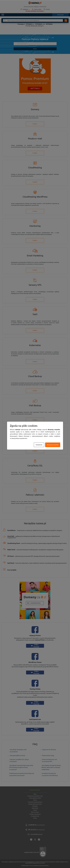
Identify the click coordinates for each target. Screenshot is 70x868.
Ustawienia (39, 445)
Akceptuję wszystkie (53, 445)
